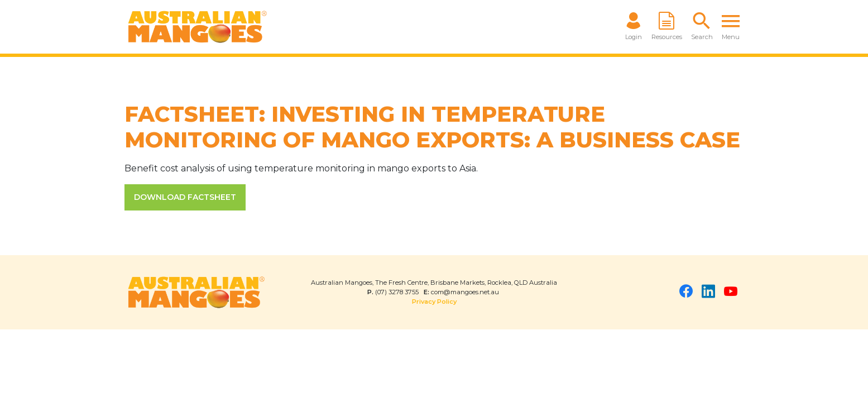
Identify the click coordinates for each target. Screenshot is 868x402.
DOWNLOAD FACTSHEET (185, 197)
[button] (702, 27)
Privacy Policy (434, 301)
